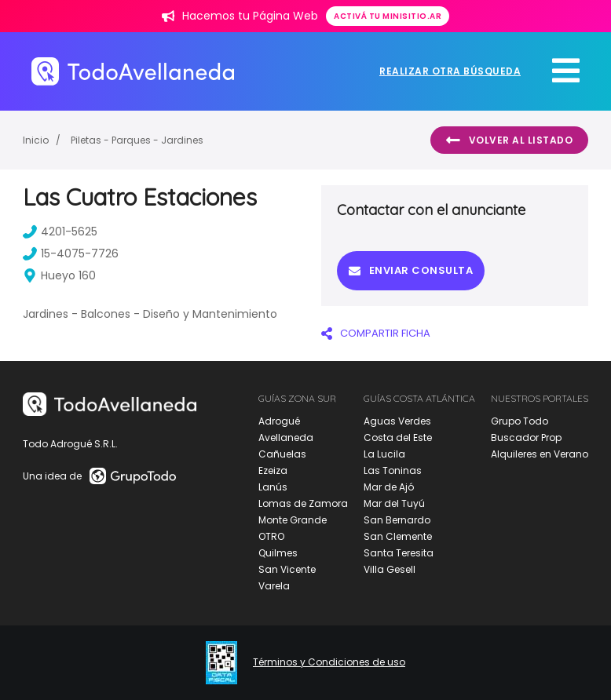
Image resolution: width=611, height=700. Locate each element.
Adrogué (279, 421)
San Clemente (398, 536)
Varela (274, 586)
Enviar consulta (411, 270)
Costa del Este (398, 437)
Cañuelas (282, 454)
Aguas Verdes (397, 421)
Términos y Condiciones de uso (329, 662)
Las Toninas (393, 470)
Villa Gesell (390, 569)
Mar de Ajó (389, 487)
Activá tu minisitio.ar (388, 16)
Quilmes (278, 553)
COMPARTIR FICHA (376, 333)
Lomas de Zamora (303, 503)
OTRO (271, 536)
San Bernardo (397, 520)
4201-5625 (60, 232)
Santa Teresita (399, 553)
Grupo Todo (520, 421)
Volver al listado (509, 140)
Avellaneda (286, 437)
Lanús (273, 487)
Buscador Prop (526, 437)
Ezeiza (273, 470)
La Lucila (384, 454)
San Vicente (287, 569)
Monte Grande (293, 520)
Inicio (36, 140)
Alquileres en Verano (540, 454)
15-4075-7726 (71, 253)
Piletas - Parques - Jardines (137, 140)
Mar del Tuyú (394, 503)
